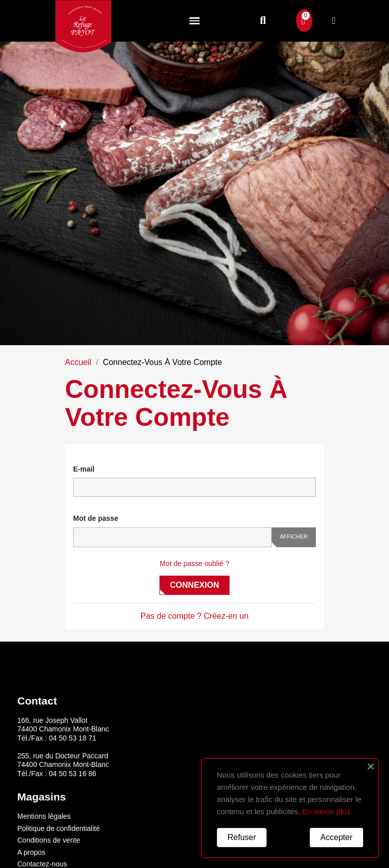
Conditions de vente (49, 840)
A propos (31, 852)
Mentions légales (44, 816)
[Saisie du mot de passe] (172, 537)
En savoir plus (326, 811)
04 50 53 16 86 (72, 774)
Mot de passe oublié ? (195, 563)
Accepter (336, 837)
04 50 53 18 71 (72, 738)
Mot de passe (96, 518)
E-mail (84, 469)
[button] (263, 21)
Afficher (294, 537)
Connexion (195, 585)
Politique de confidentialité (59, 828)
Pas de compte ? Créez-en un (195, 616)
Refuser (242, 837)
